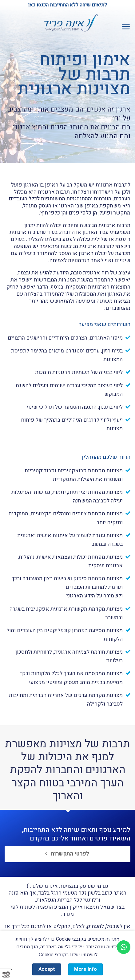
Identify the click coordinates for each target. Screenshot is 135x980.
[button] (126, 26)
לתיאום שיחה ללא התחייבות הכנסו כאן (67, 5)
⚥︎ (6, 975)
